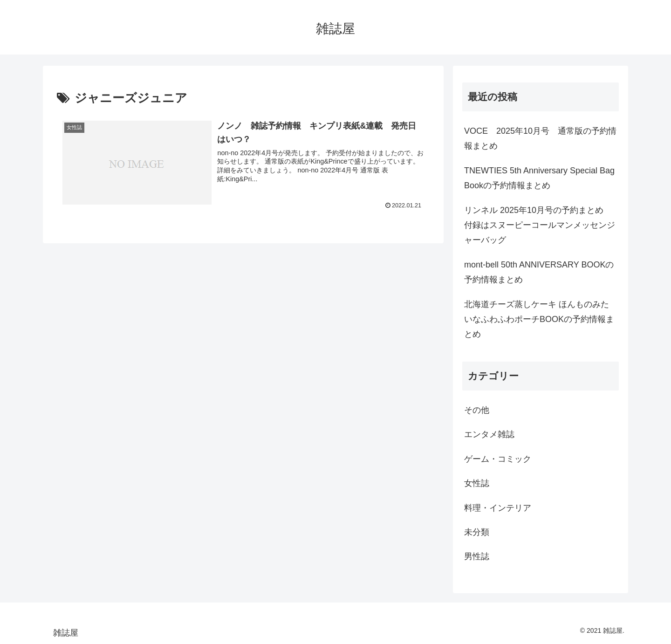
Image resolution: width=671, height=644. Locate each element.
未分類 (477, 532)
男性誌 (477, 556)
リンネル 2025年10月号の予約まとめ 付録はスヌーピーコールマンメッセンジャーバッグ (540, 225)
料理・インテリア (498, 508)
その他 (477, 410)
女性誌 (477, 483)
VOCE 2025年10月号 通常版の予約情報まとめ (540, 138)
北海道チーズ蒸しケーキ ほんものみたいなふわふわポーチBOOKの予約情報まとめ (539, 319)
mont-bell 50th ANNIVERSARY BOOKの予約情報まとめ (539, 272)
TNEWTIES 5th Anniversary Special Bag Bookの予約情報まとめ (539, 178)
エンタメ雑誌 (489, 434)
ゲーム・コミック (498, 459)
